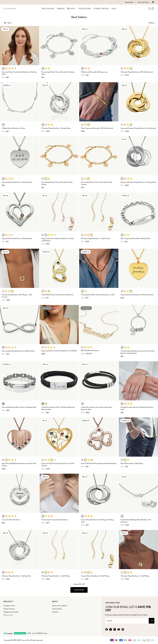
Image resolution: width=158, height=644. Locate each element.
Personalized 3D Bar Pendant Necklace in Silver (98, 295)
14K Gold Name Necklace (90, 350)
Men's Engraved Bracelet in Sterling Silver (136, 238)
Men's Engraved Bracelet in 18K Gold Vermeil (97, 128)
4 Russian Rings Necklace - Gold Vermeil (95, 238)
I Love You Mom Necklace (11, 520)
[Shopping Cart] (153, 9)
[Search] (149, 9)
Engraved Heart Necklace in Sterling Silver (17, 182)
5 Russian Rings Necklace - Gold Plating (135, 576)
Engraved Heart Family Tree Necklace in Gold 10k (59, 351)
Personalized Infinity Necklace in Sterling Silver (18, 351)
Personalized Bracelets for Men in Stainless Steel (19, 407)
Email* (109, 621)
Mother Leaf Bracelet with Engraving (94, 72)
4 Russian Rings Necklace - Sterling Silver (16, 576)
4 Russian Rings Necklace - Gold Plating (56, 576)
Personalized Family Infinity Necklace (55, 520)
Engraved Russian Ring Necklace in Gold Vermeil (138, 128)
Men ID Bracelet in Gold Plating (132, 463)
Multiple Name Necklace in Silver (13, 128)
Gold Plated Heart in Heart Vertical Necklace (57, 295)
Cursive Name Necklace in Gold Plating (95, 576)
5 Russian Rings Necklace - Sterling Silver (56, 128)
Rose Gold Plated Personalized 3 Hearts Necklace (99, 463)
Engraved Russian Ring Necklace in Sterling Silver (138, 182)
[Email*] (127, 621)
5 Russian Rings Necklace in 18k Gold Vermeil (137, 72)
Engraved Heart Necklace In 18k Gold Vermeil (137, 295)
